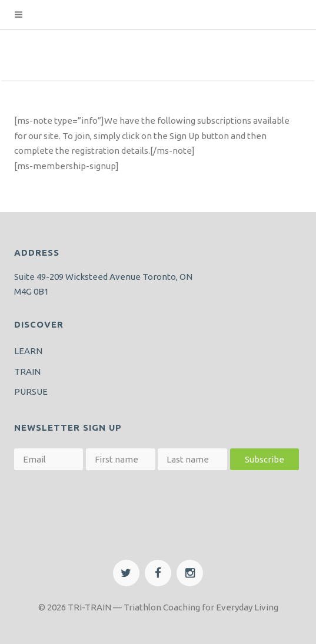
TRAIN (27, 371)
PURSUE (31, 392)
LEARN (28, 351)
